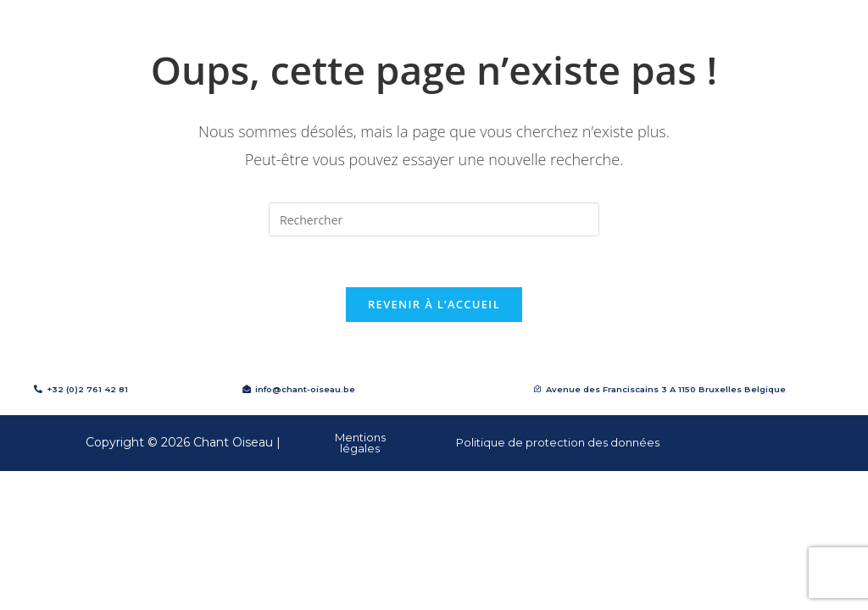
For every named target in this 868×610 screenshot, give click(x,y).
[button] (659, 390)
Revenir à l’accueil (434, 304)
